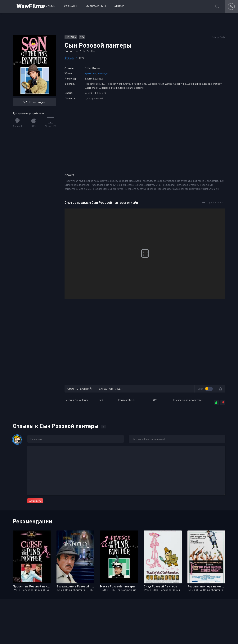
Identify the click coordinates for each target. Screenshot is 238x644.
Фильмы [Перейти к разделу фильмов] (69, 58)
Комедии (103, 73)
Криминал (91, 73)
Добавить (35, 501)
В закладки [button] (34, 102)
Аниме (119, 6)
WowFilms (30, 6)
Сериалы (71, 6)
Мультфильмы (96, 6)
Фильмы (49, 6)
